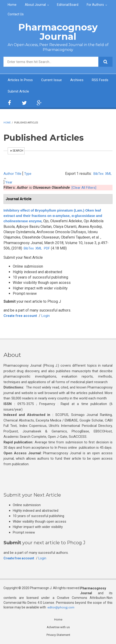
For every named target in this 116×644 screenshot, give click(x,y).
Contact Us (16, 14)
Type (29, 174)
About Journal (35, 5)
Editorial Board (68, 5)
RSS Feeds (17, 92)
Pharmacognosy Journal (58, 32)
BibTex (97, 174)
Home (12, 5)
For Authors (95, 5)
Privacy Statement (58, 635)
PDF (50, 249)
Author (9, 174)
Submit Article (46, 92)
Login (49, 316)
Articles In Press (21, 80)
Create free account (22, 316)
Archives (81, 80)
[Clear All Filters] (85, 188)
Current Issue (54, 80)
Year (9, 183)
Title (18, 174)
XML (108, 174)
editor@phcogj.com (62, 607)
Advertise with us (58, 627)
